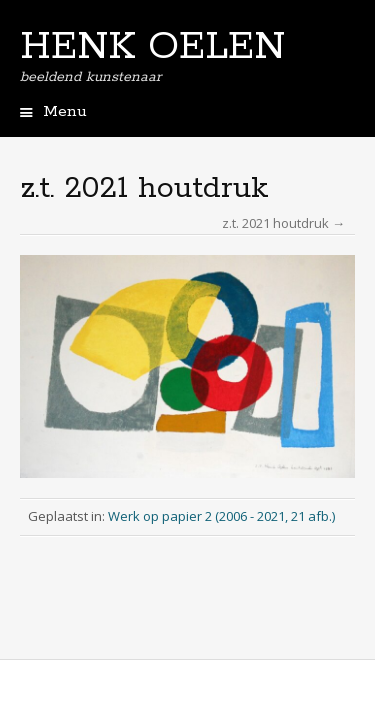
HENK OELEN (152, 47)
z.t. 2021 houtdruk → (283, 223)
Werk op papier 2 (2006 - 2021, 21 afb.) (221, 516)
